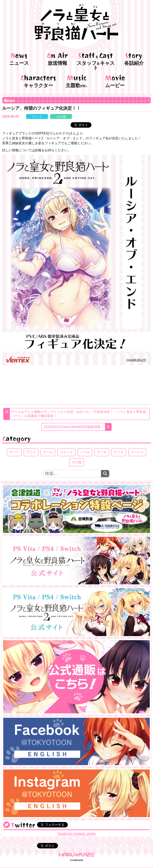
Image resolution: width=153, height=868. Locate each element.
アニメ (31, 452)
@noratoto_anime (7, 825)
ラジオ (102, 452)
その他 (61, 117)
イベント (137, 452)
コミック (66, 452)
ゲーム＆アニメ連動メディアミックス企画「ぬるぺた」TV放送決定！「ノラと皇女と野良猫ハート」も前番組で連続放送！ (79, 414)
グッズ (37, 117)
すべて (14, 452)
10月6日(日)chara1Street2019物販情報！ (74, 427)
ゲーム (48, 452)
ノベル (85, 452)
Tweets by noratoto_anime (77, 834)
